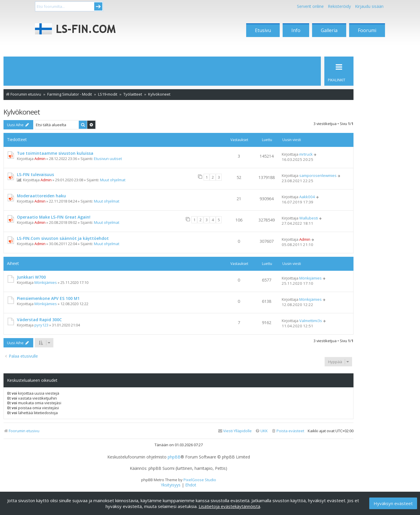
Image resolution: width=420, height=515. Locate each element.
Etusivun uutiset (108, 159)
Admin (40, 159)
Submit (98, 6)
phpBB (174, 457)
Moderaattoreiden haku (41, 196)
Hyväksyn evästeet (393, 503)
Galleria (329, 30)
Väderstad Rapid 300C (39, 320)
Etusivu (263, 30)
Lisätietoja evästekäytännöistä (229, 506)
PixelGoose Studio (200, 480)
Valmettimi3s (311, 321)
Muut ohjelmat (113, 180)
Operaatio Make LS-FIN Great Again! (54, 217)
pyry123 (41, 325)
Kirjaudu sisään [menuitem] (369, 6)
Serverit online (310, 6)
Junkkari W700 (31, 277)
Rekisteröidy (339, 6)
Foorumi (367, 30)
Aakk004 (307, 197)
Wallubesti (309, 218)
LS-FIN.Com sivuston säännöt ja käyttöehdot (63, 238)
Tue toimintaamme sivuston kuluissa (55, 153)
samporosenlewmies (318, 175)
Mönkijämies (46, 282)
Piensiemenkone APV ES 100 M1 (48, 298)
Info (296, 30)
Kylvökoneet (22, 112)
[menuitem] (288, 431)
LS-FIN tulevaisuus (35, 174)
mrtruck (306, 154)
